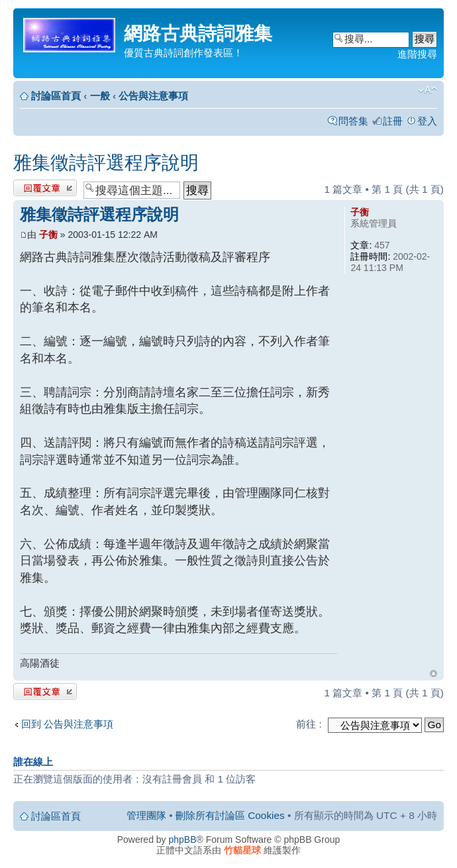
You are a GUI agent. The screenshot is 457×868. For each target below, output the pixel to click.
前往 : (309, 724)
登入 (427, 121)
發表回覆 (45, 188)
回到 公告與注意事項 (67, 724)
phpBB (183, 840)
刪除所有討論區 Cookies (230, 815)
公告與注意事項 (153, 96)
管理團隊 (146, 815)
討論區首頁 (56, 96)
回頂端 (433, 674)
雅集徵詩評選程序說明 (106, 163)
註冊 (393, 121)
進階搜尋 (417, 54)
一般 (100, 96)
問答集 (353, 121)
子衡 (48, 235)
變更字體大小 (428, 90)
